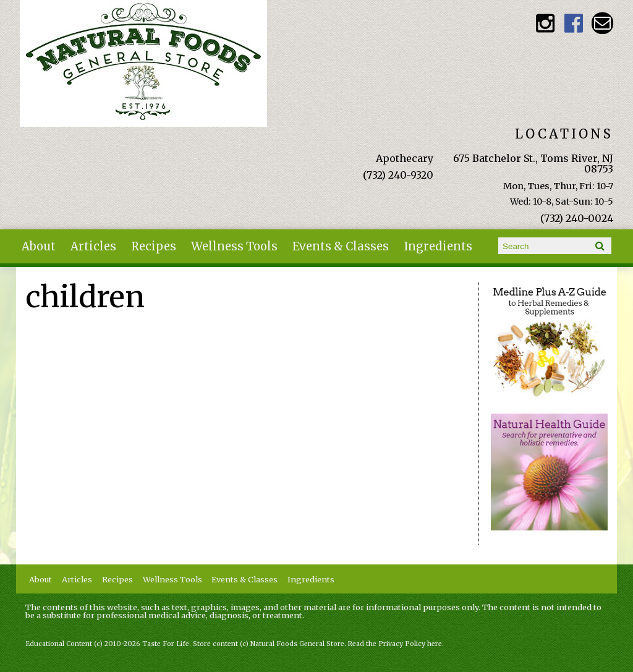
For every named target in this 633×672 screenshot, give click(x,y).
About (39, 246)
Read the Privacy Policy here (395, 644)
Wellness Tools (234, 246)
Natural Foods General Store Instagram (546, 23)
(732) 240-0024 (577, 218)
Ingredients (438, 246)
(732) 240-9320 (398, 175)
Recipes (154, 246)
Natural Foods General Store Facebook (574, 23)
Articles (93, 246)
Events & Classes (341, 246)
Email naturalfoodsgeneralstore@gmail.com (602, 23)
